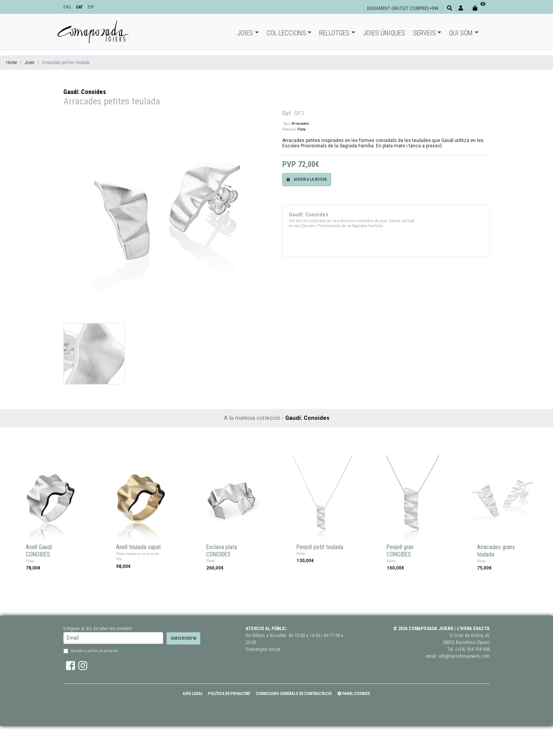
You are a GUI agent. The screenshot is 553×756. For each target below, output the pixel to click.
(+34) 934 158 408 (473, 649)
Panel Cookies (354, 694)
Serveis (424, 33)
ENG (67, 7)
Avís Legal (193, 694)
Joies (245, 33)
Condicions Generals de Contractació (294, 694)
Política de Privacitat (229, 694)
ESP (91, 7)
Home (12, 63)
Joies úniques (384, 33)
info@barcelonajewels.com (464, 656)
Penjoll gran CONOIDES (400, 551)
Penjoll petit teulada (320, 547)
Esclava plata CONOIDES (222, 551)
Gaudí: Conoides (85, 92)
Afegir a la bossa (307, 179)
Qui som (461, 33)
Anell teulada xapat (138, 547)
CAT (79, 7)
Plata (301, 129)
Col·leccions (286, 33)
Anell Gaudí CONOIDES (39, 551)
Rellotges (334, 33)
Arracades (300, 123)
